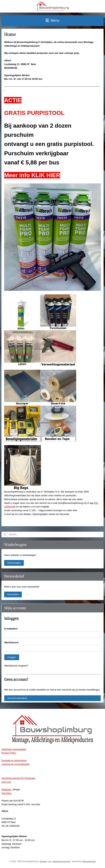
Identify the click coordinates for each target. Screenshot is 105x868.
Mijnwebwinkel (89, 861)
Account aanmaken (17, 698)
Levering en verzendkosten (15, 764)
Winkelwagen (14, 563)
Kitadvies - (7, 789)
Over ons (6, 782)
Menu (52, 20)
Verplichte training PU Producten (18, 778)
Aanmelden (13, 594)
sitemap (43, 861)
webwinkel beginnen (61, 861)
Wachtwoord (11, 642)
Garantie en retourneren (14, 760)
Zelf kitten (6, 793)
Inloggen (12, 657)
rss (50, 861)
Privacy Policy (9, 753)
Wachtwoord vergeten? (16, 666)
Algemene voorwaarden (14, 749)
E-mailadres (11, 629)
